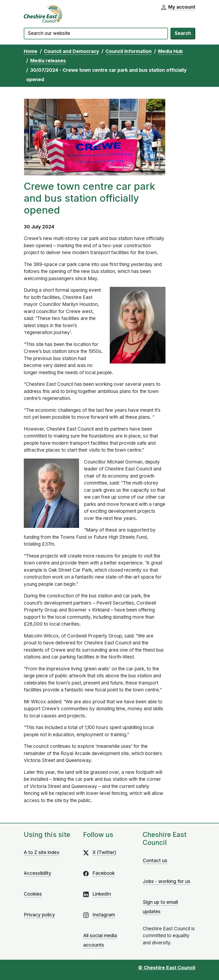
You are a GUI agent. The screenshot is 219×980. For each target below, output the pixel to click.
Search (183, 33)
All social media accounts (100, 940)
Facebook (104, 873)
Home (31, 51)
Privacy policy (39, 915)
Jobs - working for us (166, 881)
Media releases (48, 61)
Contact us (155, 861)
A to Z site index (42, 852)
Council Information (129, 51)
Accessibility (38, 873)
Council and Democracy (71, 51)
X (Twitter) (104, 852)
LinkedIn (102, 894)
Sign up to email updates (160, 907)
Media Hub (170, 51)
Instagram (104, 915)
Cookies (33, 894)
